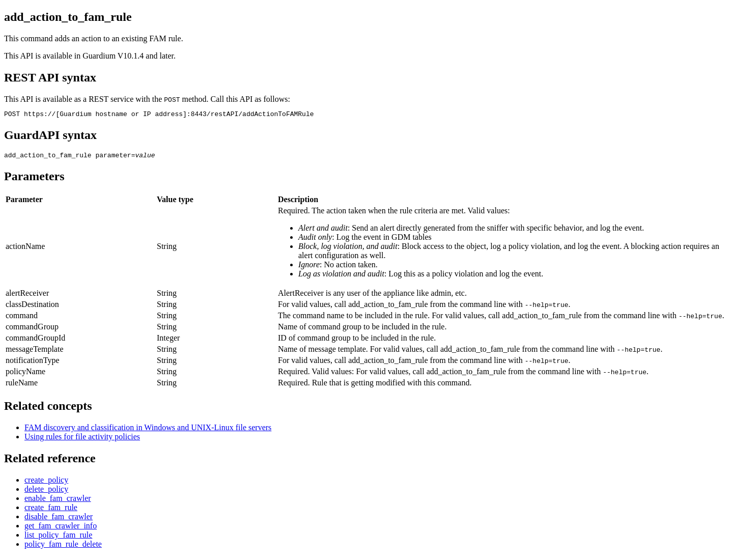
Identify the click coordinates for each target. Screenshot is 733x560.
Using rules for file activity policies (82, 440)
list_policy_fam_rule (58, 538)
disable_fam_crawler (59, 520)
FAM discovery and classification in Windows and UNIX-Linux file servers (148, 430)
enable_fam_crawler (58, 501)
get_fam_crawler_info (61, 529)
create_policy (46, 483)
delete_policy (46, 492)
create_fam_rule (51, 510)
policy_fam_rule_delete (63, 547)
